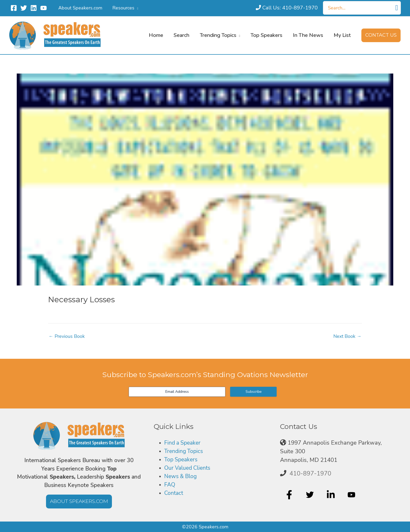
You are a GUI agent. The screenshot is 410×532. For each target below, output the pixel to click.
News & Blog (181, 477)
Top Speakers (182, 460)
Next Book (347, 336)
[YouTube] (44, 8)
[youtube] (352, 495)
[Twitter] (24, 8)
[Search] (397, 8)
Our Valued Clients (189, 468)
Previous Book (67, 336)
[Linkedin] (34, 8)
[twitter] (311, 495)
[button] (135, 8)
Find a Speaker (184, 443)
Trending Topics (185, 451)
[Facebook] (14, 8)
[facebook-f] (290, 495)
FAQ (170, 485)
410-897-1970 (310, 473)
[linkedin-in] (331, 495)
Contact (174, 494)
